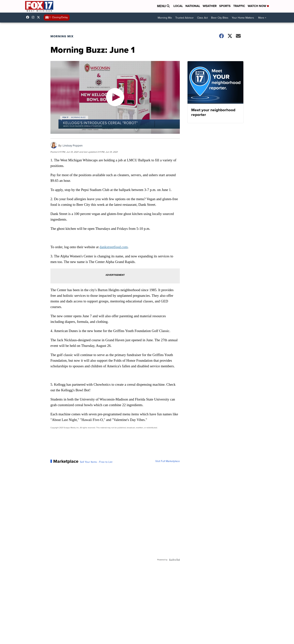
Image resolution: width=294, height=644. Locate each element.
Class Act (202, 18)
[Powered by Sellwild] (174, 560)
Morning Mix (165, 18)
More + (262, 18)
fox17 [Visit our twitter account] (39, 17)
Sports (225, 6)
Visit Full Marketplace (168, 461)
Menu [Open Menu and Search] (163, 6)
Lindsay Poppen (73, 146)
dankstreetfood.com (114, 247)
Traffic (239, 6)
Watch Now (258, 6)
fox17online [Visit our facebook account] (28, 17)
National (193, 6)
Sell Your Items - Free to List (96, 462)
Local (178, 6)
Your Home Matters (243, 18)
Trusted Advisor (184, 18)
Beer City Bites (220, 18)
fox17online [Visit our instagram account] (34, 17)
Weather (210, 6)
